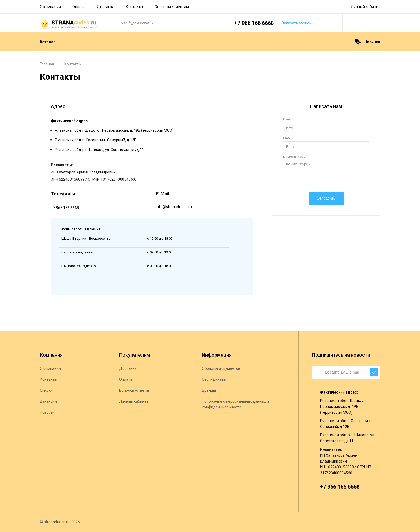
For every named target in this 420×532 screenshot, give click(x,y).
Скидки (46, 390)
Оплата (79, 7)
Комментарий (294, 157)
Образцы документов (221, 368)
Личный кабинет (365, 7)
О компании (50, 7)
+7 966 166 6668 (254, 23)
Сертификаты (214, 379)
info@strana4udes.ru (174, 207)
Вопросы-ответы (134, 390)
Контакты (134, 7)
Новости (47, 412)
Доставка (106, 7)
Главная (47, 64)
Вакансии (48, 401)
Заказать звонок (297, 23)
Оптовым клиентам (172, 7)
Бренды (209, 390)
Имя (286, 119)
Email (287, 138)
